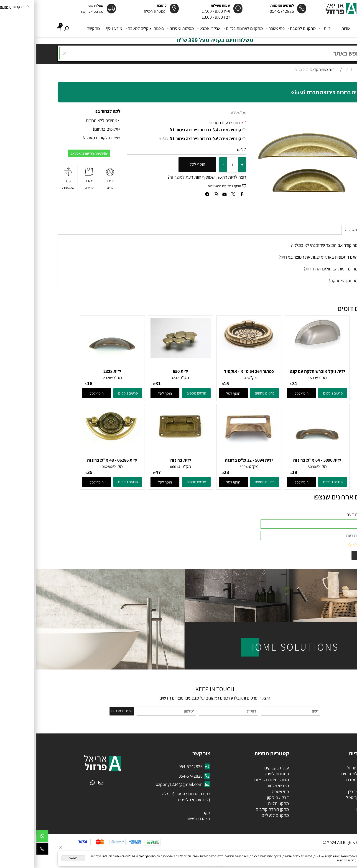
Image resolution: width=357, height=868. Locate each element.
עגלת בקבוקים (240, 768)
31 (259, 383)
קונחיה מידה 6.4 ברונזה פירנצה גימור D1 (169, 130)
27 (207, 150)
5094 (207, 467)
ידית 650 (144, 371)
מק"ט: (205, 113)
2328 (71, 378)
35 (54, 472)
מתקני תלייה (242, 803)
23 (190, 472)
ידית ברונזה (144, 460)
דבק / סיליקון (241, 797)
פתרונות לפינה (240, 774)
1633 (276, 378)
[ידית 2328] (76, 367)
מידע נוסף (78, 28)
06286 (71, 467)
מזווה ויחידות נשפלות (235, 780)
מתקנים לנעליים (239, 815)
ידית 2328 (76, 371)
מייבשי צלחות (241, 786)
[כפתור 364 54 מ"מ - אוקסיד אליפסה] (213, 349)
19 (259, 472)
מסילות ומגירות (145, 28)
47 (122, 472)
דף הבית (328, 28)
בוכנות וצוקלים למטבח (109, 28)
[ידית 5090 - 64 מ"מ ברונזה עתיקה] (281, 455)
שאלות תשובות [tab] (320, 230)
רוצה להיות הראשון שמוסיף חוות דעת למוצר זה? (171, 177)
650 (139, 378)
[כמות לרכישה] (196, 165)
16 (54, 383)
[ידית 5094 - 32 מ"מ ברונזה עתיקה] (213, 444)
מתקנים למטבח (266, 28)
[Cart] (23, 28)
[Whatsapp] (6, 837)
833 (198, 113)
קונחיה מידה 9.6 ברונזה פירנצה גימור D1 (164, 139)
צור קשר (58, 28)
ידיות (289, 28)
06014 (139, 467)
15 (190, 383)
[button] (265, 393)
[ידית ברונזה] (144, 444)
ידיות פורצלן (321, 792)
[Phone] (6, 850)
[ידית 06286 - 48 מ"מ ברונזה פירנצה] (76, 445)
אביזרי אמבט (173, 28)
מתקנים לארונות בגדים (208, 28)
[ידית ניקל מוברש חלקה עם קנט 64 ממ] (281, 349)
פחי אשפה (240, 28)
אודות (310, 28)
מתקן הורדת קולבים (236, 809)
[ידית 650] (144, 356)
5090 (276, 467)
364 (207, 378)
